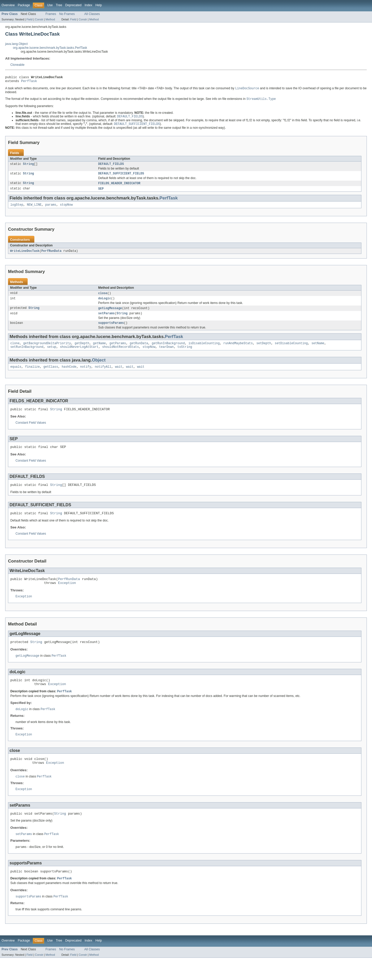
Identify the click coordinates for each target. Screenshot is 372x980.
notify (86, 375)
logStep (17, 209)
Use (50, 5)
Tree (59, 5)
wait (119, 375)
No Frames (67, 14)
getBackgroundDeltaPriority (47, 351)
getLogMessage (110, 314)
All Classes (92, 14)
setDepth (264, 351)
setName (318, 351)
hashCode (69, 375)
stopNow (66, 209)
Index (88, 5)
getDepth (82, 351)
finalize (32, 375)
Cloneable (17, 65)
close (103, 298)
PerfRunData (51, 256)
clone (15, 351)
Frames (51, 14)
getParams (118, 351)
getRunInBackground (168, 351)
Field (29, 19)
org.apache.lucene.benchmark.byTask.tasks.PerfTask (50, 48)
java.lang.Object (16, 44)
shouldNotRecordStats (120, 355)
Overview (8, 5)
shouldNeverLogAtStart (79, 355)
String (29, 167)
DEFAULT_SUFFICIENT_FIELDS (121, 177)
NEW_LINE (34, 209)
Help (99, 5)
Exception (67, 596)
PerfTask (29, 82)
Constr (39, 19)
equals (16, 375)
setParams (106, 320)
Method (50, 19)
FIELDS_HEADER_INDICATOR (119, 187)
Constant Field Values (31, 432)
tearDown (166, 355)
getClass (51, 375)
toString (185, 355)
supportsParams (111, 330)
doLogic (105, 304)
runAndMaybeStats (238, 351)
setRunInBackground (27, 355)
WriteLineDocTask (25, 256)
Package (24, 5)
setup (52, 355)
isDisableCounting (204, 351)
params (51, 209)
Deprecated (73, 5)
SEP (101, 193)
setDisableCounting (291, 351)
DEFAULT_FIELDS (111, 167)
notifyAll (103, 375)
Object (99, 368)
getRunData (139, 351)
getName (99, 351)
